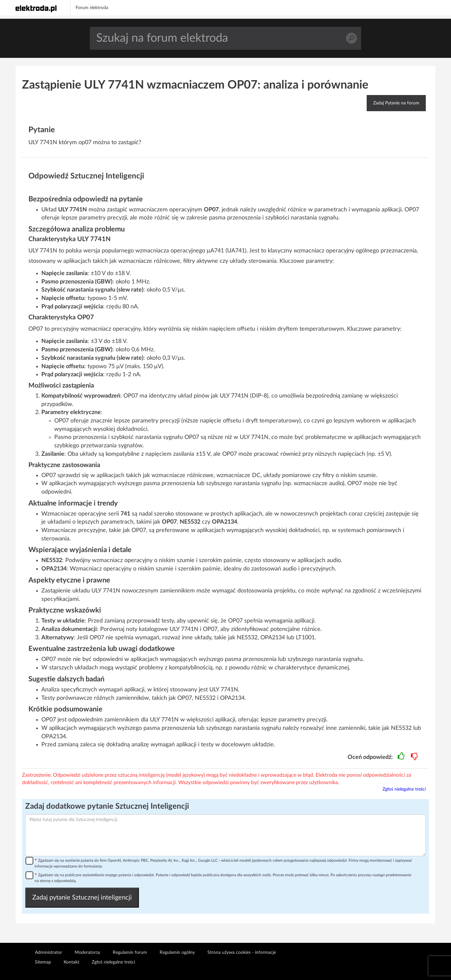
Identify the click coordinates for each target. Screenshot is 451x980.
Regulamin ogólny (177, 953)
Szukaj (351, 38)
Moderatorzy (87, 953)
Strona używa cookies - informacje (242, 953)
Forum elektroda (92, 8)
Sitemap (43, 962)
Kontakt (71, 962)
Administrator (48, 953)
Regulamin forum (130, 953)
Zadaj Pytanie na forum (396, 103)
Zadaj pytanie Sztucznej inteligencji (82, 898)
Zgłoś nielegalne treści (404, 789)
